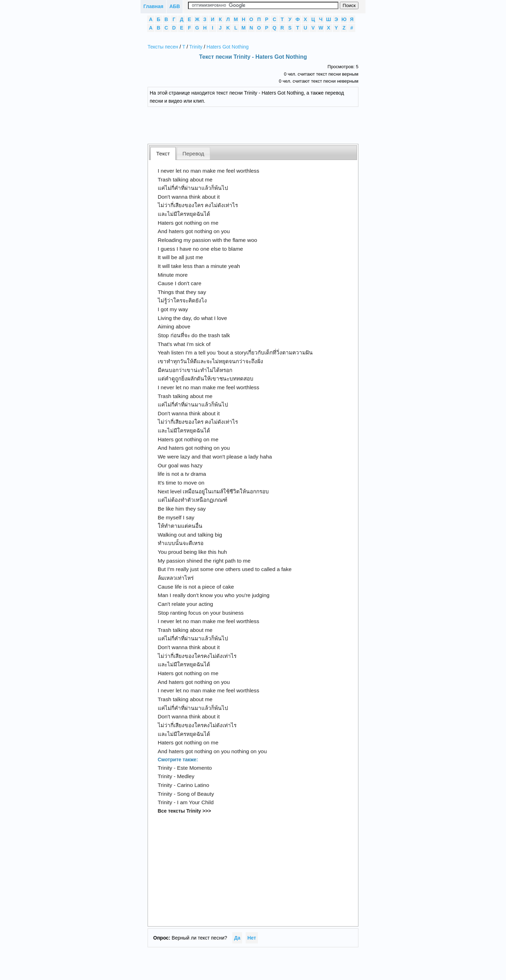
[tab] (163, 153)
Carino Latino (193, 785)
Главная (153, 6)
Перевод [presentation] (193, 153)
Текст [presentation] (163, 153)
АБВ (175, 6)
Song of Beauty (196, 794)
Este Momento (194, 768)
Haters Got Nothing (228, 47)
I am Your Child (195, 802)
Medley (186, 776)
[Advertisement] (258, 124)
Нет (252, 938)
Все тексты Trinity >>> (184, 811)
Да (237, 938)
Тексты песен (163, 47)
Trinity (196, 47)
